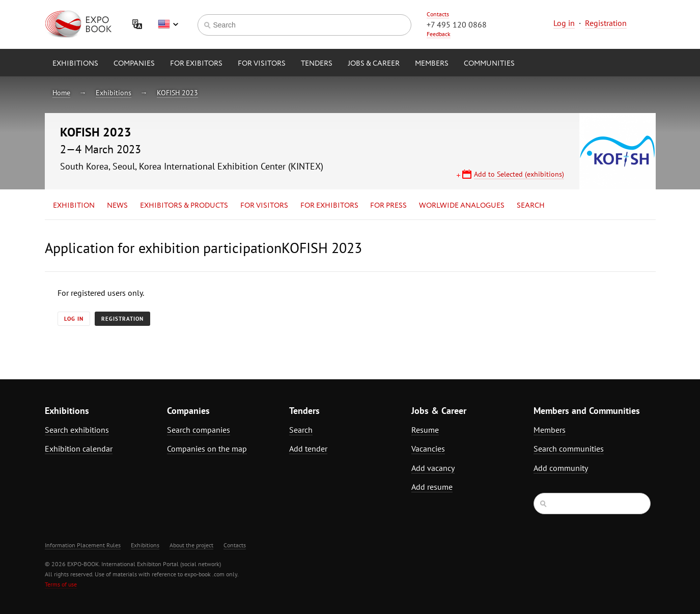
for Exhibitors (329, 206)
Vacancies (428, 449)
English (168, 24)
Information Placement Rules (83, 545)
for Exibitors (196, 64)
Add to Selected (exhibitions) (519, 174)
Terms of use (61, 584)
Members (432, 64)
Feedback (439, 34)
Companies (134, 64)
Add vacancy (433, 468)
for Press (388, 206)
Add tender (308, 449)
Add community (561, 468)
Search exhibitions (77, 430)
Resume (425, 430)
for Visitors (262, 64)
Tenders (317, 64)
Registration (606, 23)
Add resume (432, 487)
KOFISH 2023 (177, 93)
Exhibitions (75, 64)
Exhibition (74, 206)
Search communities (569, 449)
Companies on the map (207, 449)
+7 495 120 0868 (457, 24)
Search (531, 206)
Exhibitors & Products (184, 206)
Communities (489, 64)
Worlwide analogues (462, 206)
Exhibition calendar (79, 449)
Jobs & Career (374, 64)
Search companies (199, 430)
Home (61, 93)
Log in (564, 23)
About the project (191, 545)
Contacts (438, 14)
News (117, 206)
